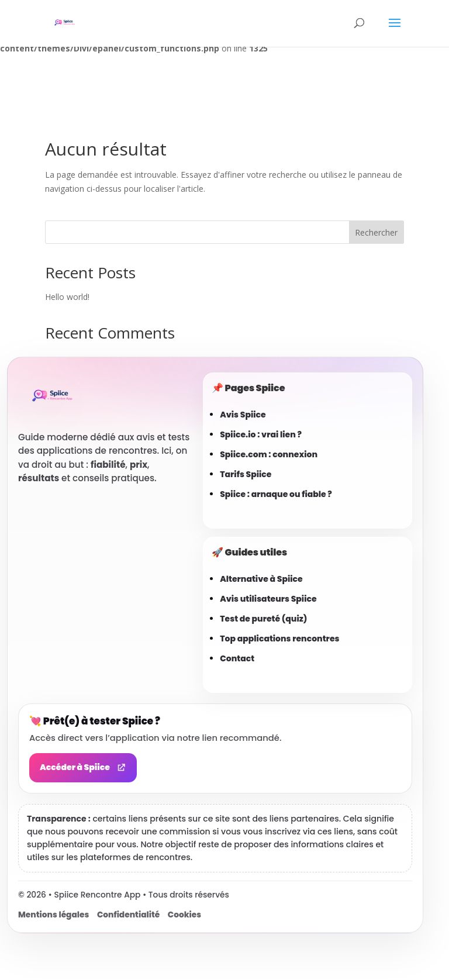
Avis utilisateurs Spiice (268, 599)
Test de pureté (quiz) (263, 619)
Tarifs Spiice (246, 474)
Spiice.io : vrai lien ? (261, 434)
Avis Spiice (243, 415)
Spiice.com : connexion (269, 454)
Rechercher (376, 232)
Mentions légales (53, 915)
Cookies (184, 915)
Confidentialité (128, 915)
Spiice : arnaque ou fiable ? (276, 494)
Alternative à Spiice (261, 579)
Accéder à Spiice (83, 767)
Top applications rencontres (279, 639)
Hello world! (67, 297)
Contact (237, 658)
